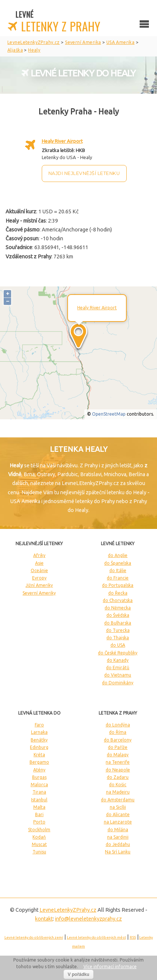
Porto (39, 822)
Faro (39, 725)
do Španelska (118, 563)
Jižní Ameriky (39, 585)
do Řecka (118, 593)
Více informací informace (110, 967)
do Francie (118, 578)
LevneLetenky (68, 910)
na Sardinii (118, 837)
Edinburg (39, 747)
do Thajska (118, 638)
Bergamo (39, 762)
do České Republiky (118, 653)
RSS (133, 937)
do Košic (118, 785)
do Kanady (118, 660)
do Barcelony (118, 740)
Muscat (39, 844)
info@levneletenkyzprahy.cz (88, 919)
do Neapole (118, 770)
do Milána (118, 830)
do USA (118, 645)
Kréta (39, 755)
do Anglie (118, 555)
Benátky (39, 740)
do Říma (118, 732)
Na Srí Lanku (118, 852)
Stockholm (39, 830)
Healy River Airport (62, 141)
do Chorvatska (118, 600)
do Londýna (118, 725)
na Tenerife (118, 762)
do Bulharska (118, 623)
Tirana (39, 792)
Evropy (39, 578)
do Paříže (118, 747)
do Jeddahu (118, 844)
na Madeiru (118, 792)
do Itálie (118, 570)
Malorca (39, 785)
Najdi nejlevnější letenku (84, 173)
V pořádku (78, 974)
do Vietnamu (118, 675)
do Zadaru (118, 777)
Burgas (39, 777)
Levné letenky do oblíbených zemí (34, 937)
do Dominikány (118, 683)
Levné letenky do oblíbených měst (96, 937)
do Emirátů (118, 668)
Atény (39, 770)
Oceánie (39, 570)
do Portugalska (118, 585)
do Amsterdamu (118, 800)
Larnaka (39, 732)
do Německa (118, 608)
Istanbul (39, 800)
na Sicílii (118, 807)
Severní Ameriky (39, 593)
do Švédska (118, 615)
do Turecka (118, 630)
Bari (39, 814)
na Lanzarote (118, 822)
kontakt (44, 919)
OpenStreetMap (109, 414)
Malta (39, 807)
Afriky (39, 555)
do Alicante (118, 814)
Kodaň (39, 837)
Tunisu (39, 852)
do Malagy (118, 755)
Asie (39, 563)
